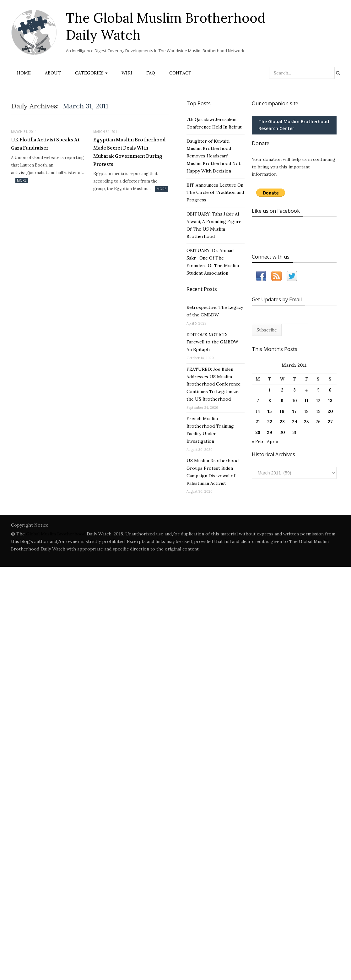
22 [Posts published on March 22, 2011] (270, 422)
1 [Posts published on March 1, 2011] (270, 390)
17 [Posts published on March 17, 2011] (294, 411)
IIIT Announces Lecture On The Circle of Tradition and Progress (215, 193)
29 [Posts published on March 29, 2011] (270, 432)
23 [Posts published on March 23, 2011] (282, 422)
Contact (180, 73)
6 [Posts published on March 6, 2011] (330, 390)
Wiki (127, 73)
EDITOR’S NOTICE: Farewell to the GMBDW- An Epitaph (213, 342)
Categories (89, 73)
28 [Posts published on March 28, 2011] (258, 432)
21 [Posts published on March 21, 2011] (258, 422)
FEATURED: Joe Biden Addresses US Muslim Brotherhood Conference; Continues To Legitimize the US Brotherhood (214, 384)
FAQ (151, 73)
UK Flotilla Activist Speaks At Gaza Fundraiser (45, 144)
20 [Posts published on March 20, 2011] (330, 411)
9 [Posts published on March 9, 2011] (282, 401)
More (22, 180)
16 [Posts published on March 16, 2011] (282, 411)
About (53, 73)
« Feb (257, 441)
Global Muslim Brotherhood (56, 534)
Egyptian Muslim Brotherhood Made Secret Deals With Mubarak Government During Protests (129, 152)
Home (24, 73)
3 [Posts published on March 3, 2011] (294, 390)
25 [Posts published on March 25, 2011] (306, 422)
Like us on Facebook (276, 211)
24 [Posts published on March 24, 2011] (295, 422)
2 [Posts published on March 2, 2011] (282, 390)
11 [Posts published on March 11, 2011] (306, 401)
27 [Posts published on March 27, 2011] (330, 422)
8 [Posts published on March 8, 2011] (270, 401)
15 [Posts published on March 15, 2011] (270, 411)
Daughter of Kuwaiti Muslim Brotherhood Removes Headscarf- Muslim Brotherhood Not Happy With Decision (213, 156)
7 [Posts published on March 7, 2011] (258, 401)
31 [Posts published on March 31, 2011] (294, 432)
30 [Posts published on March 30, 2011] (282, 432)
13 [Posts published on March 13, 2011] (330, 401)
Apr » (273, 441)
